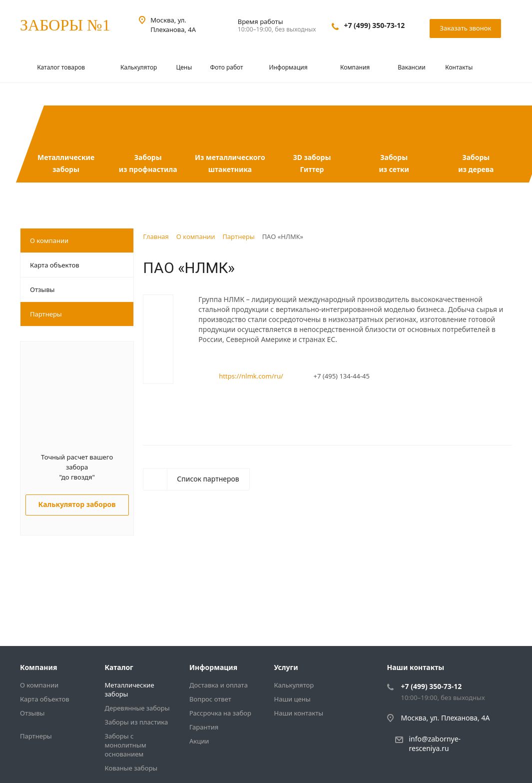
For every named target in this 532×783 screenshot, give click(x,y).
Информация (289, 67)
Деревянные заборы (137, 708)
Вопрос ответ (210, 699)
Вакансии (411, 67)
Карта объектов (55, 265)
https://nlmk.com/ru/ (251, 376)
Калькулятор (139, 67)
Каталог (119, 667)
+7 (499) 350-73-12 (374, 25)
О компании (49, 240)
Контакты (459, 67)
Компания (356, 67)
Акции (199, 741)
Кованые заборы (131, 768)
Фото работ (226, 67)
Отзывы (42, 289)
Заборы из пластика (137, 722)
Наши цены (292, 699)
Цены (184, 67)
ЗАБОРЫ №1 (65, 25)
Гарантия (204, 727)
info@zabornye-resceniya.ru (435, 743)
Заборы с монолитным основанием (126, 745)
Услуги (286, 667)
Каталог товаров (62, 67)
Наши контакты (299, 713)
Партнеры (46, 314)
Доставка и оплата (219, 685)
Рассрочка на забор (220, 713)
